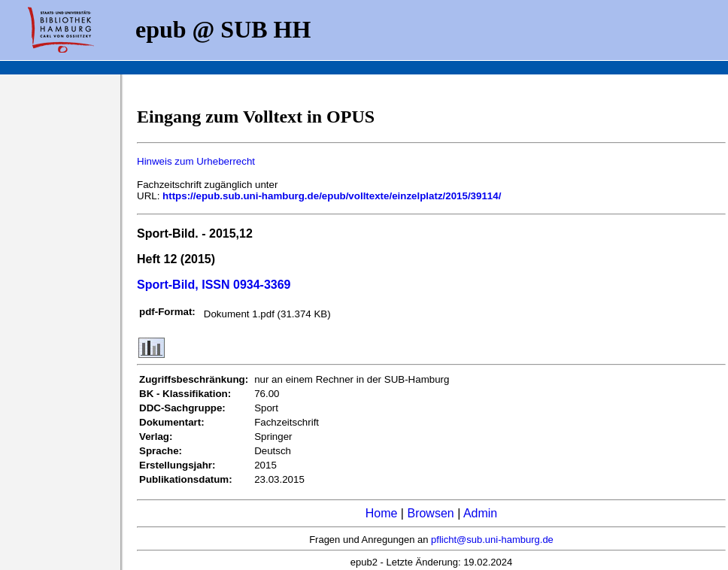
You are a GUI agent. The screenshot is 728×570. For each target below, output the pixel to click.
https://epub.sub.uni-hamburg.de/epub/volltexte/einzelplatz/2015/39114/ (332, 196)
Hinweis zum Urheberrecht (196, 161)
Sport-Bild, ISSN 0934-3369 (214, 285)
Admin (480, 513)
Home (382, 513)
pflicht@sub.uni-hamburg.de (492, 540)
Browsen (430, 513)
